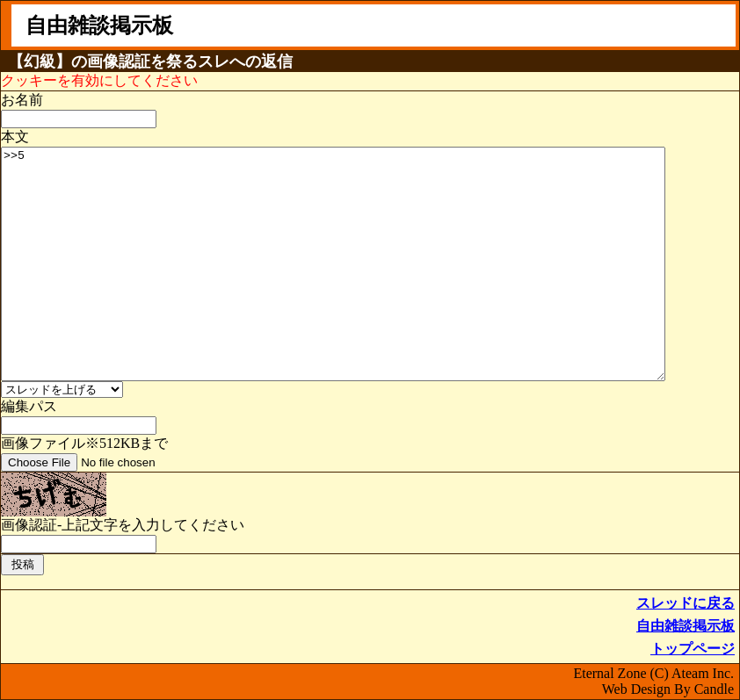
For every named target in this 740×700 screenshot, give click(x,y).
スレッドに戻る (686, 603)
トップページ (693, 649)
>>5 (333, 264)
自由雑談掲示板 (686, 626)
